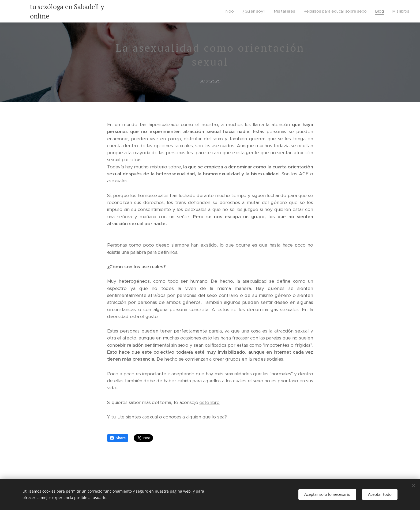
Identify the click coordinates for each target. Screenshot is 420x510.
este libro (209, 402)
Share (118, 438)
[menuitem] (230, 11)
